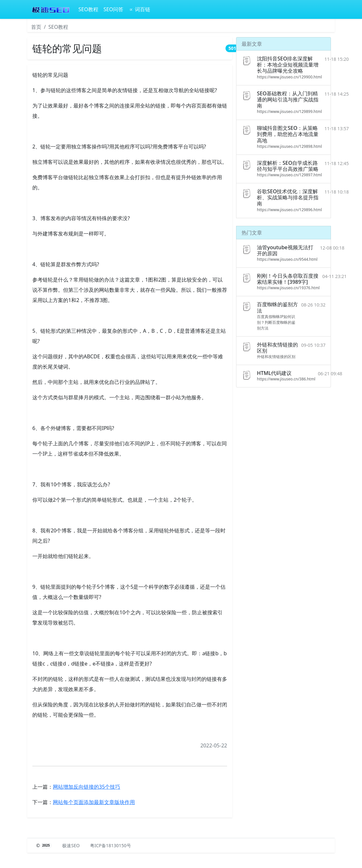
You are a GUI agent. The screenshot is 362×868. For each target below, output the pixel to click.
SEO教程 (88, 9)
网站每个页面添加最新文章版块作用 (94, 802)
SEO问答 (113, 9)
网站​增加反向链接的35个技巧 (86, 787)
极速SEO (71, 845)
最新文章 (252, 44)
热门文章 (252, 233)
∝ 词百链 (139, 9)
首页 (36, 27)
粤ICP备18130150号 (111, 845)
